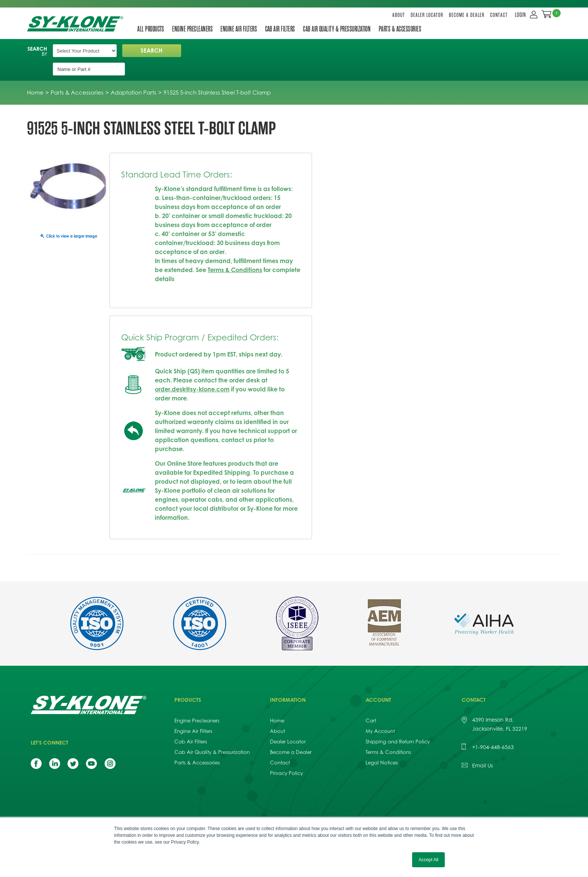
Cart (371, 703)
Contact (499, 15)
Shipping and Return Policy (398, 724)
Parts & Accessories (406, 29)
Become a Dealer (467, 15)
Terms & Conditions (235, 252)
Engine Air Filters (241, 29)
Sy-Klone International (77, 24)
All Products (151, 29)
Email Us (482, 748)
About (399, 15)
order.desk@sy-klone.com (192, 372)
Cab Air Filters (284, 29)
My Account (380, 713)
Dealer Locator (427, 15)
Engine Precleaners (194, 29)
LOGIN (521, 15)
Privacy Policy (286, 755)
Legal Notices (382, 745)
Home (277, 703)
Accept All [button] (428, 860)
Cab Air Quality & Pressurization (342, 29)
